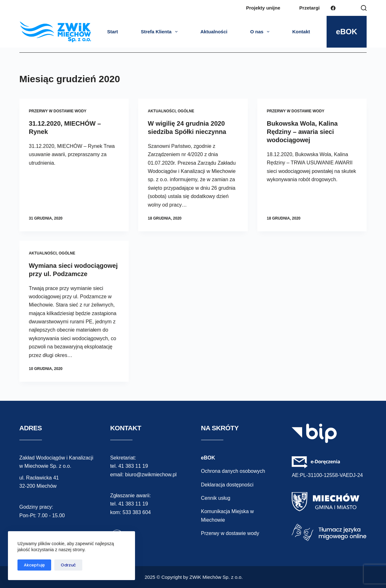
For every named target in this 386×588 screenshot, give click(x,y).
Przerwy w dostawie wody (230, 533)
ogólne (186, 111)
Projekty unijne (263, 8)
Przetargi (309, 8)
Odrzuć (68, 565)
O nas (261, 32)
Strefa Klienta (160, 32)
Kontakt (301, 32)
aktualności (162, 111)
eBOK (347, 32)
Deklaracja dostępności (227, 485)
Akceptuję (34, 565)
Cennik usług (216, 498)
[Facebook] (333, 8)
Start (112, 32)
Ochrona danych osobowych (233, 471)
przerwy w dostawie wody (58, 111)
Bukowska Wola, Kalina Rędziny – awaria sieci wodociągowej (302, 132)
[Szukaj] (364, 8)
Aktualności (214, 32)
